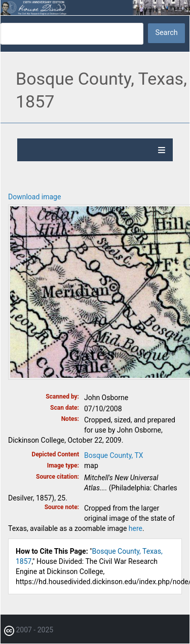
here (136, 528)
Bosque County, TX (114, 455)
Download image (34, 197)
